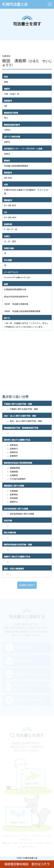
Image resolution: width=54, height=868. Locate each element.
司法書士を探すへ (27, 585)
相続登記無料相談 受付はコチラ (27, 864)
